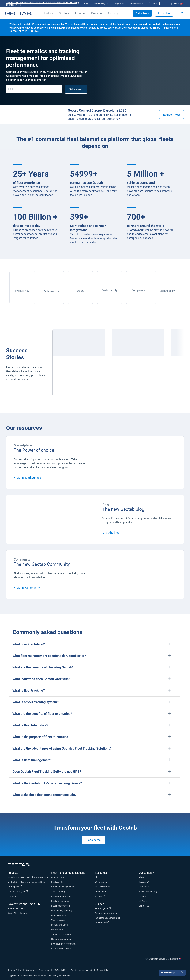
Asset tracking (58, 892)
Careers (144, 882)
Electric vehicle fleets (61, 949)
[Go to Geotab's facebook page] (156, 971)
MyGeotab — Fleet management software (27, 882)
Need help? (172, 973)
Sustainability (109, 290)
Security (143, 896)
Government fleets (16, 908)
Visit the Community (27, 588)
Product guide (103, 908)
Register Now (172, 115)
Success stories (102, 887)
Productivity (22, 291)
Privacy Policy (15, 970)
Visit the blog (111, 533)
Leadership (144, 887)
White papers (101, 882)
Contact (35, 31)
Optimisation (51, 291)
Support (119, 4)
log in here (155, 28)
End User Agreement (81, 970)
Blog (86, 4)
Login (154, 4)
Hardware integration (61, 939)
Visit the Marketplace (28, 478)
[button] (95, 644)
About (142, 877)
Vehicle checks (58, 920)
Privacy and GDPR (60, 925)
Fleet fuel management (62, 896)
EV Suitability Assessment (63, 944)
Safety (80, 291)
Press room (100, 892)
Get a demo (142, 13)
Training (100, 896)
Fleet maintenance (60, 901)
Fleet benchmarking (60, 906)
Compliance (139, 290)
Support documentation (106, 913)
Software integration (61, 934)
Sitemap (44, 970)
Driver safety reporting (62, 911)
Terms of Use (103, 970)
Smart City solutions (17, 913)
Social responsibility (148, 892)
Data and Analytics (18, 891)
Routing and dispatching (63, 887)
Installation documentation (108, 918)
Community (101, 4)
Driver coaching (58, 915)
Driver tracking (58, 877)
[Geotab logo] (19, 13)
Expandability (168, 291)
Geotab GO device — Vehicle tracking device (28, 877)
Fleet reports (57, 882)
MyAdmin (143, 901)
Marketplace (136, 4)
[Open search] (182, 13)
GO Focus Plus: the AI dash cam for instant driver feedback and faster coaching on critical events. (42, 4)
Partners (12, 896)
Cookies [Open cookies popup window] (30, 970)
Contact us (164, 13)
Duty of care (57, 930)
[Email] (34, 89)
